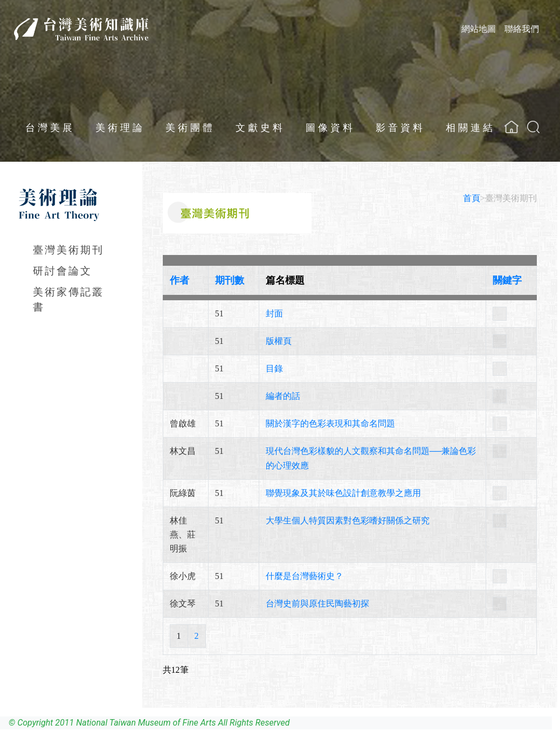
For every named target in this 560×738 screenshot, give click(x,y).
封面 (274, 313)
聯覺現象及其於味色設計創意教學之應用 (343, 493)
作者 (179, 280)
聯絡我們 (522, 29)
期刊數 (230, 280)
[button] (533, 127)
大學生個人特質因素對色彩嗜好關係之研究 (348, 520)
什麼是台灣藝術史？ (305, 576)
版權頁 (279, 341)
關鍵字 (507, 280)
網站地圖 (479, 29)
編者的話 (283, 396)
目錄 (274, 368)
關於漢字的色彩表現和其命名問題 (330, 423)
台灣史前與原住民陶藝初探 (317, 603)
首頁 (472, 198)
